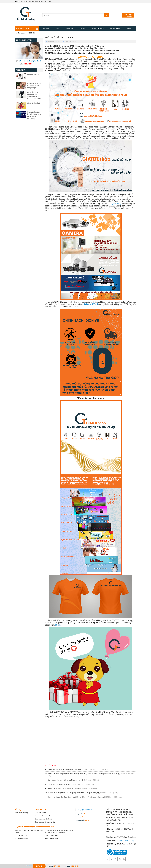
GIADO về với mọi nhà (34, 103)
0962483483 (28, 64)
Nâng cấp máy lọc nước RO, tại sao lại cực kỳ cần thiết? (66, 780)
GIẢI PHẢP (83, 29)
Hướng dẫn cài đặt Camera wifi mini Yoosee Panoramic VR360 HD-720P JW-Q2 (34, 95)
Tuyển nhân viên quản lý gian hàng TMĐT (61, 784)
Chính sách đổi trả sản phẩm (43, 816)
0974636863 (57, 866)
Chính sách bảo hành (41, 813)
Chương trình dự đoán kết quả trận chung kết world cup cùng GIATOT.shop (34, 115)
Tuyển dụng (70, 29)
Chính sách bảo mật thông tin (44, 819)
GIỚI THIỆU (31, 33)
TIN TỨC (57, 29)
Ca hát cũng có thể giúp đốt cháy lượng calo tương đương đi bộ (34, 85)
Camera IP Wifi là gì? (33, 74)
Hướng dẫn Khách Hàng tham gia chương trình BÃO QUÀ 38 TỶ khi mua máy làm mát (76, 797)
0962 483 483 (75, 866)
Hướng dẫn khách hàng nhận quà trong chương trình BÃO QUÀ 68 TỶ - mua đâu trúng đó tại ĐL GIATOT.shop (83, 774)
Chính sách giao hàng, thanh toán (45, 822)
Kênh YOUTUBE (115, 29)
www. (122, 840)
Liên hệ (128, 29)
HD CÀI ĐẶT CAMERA (98, 29)
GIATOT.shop (31, 866)
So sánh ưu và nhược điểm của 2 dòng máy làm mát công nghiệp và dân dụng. (73, 793)
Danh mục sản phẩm (27, 29)
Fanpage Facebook (85, 810)
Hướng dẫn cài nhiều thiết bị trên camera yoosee (64, 788)
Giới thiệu (45, 29)
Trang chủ (20, 33)
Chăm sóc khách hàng (21, 813)
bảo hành (87, 304)
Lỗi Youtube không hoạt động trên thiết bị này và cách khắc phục (69, 769)
